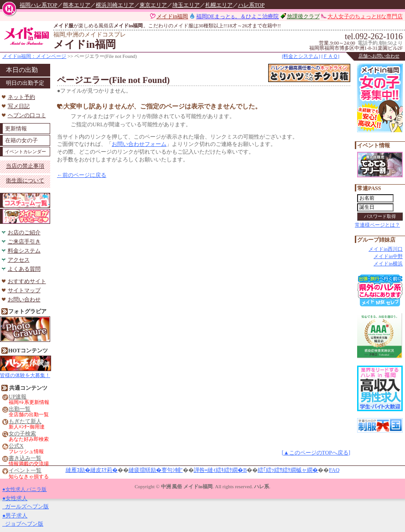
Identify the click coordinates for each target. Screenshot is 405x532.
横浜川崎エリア (115, 5)
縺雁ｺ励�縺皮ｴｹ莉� (92, 470)
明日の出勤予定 (25, 83)
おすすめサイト (27, 281)
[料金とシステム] (301, 56)
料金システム (24, 251)
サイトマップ (24, 290)
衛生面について (25, 181)
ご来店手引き (24, 242)
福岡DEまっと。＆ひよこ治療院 (237, 16)
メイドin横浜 (388, 263)
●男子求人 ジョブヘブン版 (23, 520)
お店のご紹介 (24, 232)
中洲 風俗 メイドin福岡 (187, 486)
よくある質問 (24, 269)
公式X (16, 446)
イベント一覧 (25, 471)
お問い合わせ (24, 300)
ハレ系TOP (251, 5)
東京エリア (153, 5)
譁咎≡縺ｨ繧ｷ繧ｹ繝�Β (221, 470)
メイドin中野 (388, 256)
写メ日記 (19, 106)
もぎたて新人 (25, 421)
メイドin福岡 (172, 16)
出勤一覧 (20, 409)
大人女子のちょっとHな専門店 (365, 16)
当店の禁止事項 (25, 166)
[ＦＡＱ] (330, 56)
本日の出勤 (22, 70)
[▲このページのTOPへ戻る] (316, 453)
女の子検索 (22, 434)
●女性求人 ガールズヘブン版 (26, 502)
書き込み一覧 (25, 458)
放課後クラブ (303, 16)
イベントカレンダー (26, 152)
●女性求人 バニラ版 (24, 489)
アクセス (19, 260)
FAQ (334, 470)
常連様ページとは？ (377, 225)
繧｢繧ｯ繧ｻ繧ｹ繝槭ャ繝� (288, 470)
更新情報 (16, 129)
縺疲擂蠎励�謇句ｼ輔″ (156, 470)
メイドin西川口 (386, 249)
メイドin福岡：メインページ (34, 56)
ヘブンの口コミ (27, 115)
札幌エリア (219, 5)
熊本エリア (77, 5)
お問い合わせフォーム (139, 144)
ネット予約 (21, 97)
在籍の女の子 (21, 140)
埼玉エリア (186, 5)
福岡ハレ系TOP (38, 5)
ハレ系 (262, 486)
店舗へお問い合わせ (379, 56)
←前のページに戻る (82, 175)
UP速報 (18, 397)
